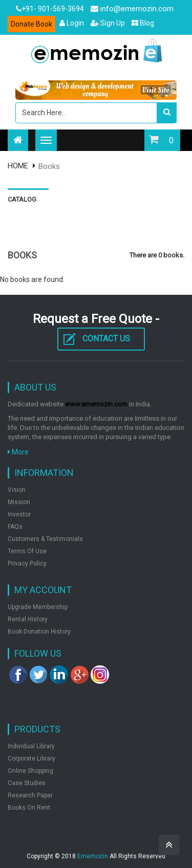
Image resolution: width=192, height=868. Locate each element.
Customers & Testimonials (45, 539)
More (18, 452)
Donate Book (31, 24)
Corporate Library (31, 758)
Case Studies (27, 783)
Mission (19, 502)
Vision (17, 490)
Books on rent (29, 808)
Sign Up (108, 23)
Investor (19, 514)
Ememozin (93, 856)
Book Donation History (39, 632)
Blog (143, 23)
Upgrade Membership (38, 607)
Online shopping (30, 771)
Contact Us (106, 339)
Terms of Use (27, 551)
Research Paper (30, 795)
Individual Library (31, 746)
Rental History (28, 619)
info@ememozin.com (132, 9)
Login (72, 23)
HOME (18, 166)
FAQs (15, 527)
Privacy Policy (27, 563)
